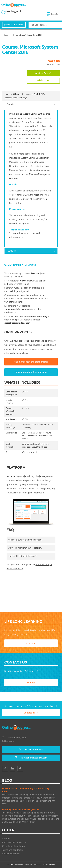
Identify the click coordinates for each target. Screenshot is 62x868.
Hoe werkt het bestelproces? (22, 556)
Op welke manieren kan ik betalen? (25, 548)
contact (31, 683)
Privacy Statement (11, 854)
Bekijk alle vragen (44, 565)
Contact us (31, 713)
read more (31, 643)
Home (6, 35)
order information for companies (31, 372)
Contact (6, 839)
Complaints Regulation (13, 846)
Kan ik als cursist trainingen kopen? (25, 540)
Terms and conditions (13, 850)
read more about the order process (31, 362)
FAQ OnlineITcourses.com (15, 842)
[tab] (31, 104)
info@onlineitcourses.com (34, 758)
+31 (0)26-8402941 (34, 750)
